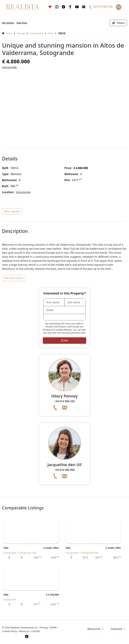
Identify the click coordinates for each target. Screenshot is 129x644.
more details (12, 211)
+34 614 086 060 (64, 470)
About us (24, 631)
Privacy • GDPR (48, 627)
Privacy (47, 330)
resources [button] (94, 629)
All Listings (8, 23)
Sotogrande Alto (28, 553)
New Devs (22, 23)
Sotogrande (36, 33)
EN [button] (119, 7)
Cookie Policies (64, 330)
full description (14, 278)
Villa (6, 548)
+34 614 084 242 (64, 401)
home (7, 33)
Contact (36, 631)
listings (21, 33)
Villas (51, 33)
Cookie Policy (9, 631)
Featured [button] (117, 629)
